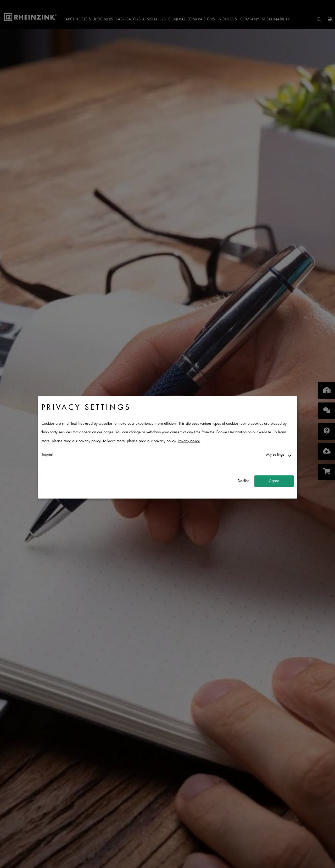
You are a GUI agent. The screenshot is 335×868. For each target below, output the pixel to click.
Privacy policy (189, 441)
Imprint (47, 455)
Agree (274, 481)
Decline (244, 481)
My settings (275, 455)
